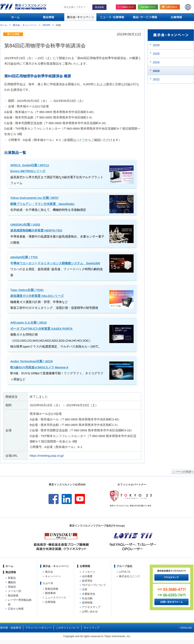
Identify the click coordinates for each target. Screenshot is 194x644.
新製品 (12, 578)
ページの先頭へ (184, 472)
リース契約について (126, 7)
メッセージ (89, 572)
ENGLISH (188, 7)
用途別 (12, 587)
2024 (156, 62)
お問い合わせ (171, 7)
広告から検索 (16, 609)
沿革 (85, 589)
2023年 (46, 25)
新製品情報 (52, 589)
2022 (156, 79)
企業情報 (85, 566)
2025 (156, 54)
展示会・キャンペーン (25, 25)
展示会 (49, 572)
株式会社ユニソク (130, 576)
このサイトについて (68, 628)
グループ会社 (124, 566)
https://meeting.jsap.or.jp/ (47, 456)
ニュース (48, 583)
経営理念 (87, 581)
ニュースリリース (56, 598)
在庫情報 (50, 602)
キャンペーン (53, 576)
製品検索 (13, 595)
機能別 (12, 582)
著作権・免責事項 (11, 628)
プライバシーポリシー (38, 628)
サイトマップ (92, 628)
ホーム (4, 25)
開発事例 (50, 593)
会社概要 (87, 576)
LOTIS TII (125, 572)
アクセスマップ (91, 607)
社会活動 (149, 7)
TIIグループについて (94, 585)
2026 (156, 45)
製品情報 (11, 572)
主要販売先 (89, 594)
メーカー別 (14, 591)
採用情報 (87, 603)
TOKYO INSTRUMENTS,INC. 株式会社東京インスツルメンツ (23, 7)
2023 (156, 71)
